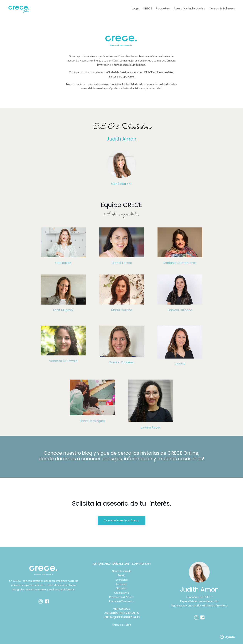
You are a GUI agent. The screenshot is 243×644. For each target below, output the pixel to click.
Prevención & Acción (121, 596)
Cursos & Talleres (222, 8)
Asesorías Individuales (189, 8)
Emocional (122, 579)
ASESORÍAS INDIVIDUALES (121, 612)
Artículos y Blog (121, 624)
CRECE (147, 8)
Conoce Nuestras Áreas (121, 520)
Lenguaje (122, 584)
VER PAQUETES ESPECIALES (122, 617)
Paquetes (163, 8)
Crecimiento (122, 592)
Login (135, 8)
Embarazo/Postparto (122, 601)
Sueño (121, 575)
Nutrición (121, 588)
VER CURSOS (122, 608)
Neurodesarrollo (122, 570)
